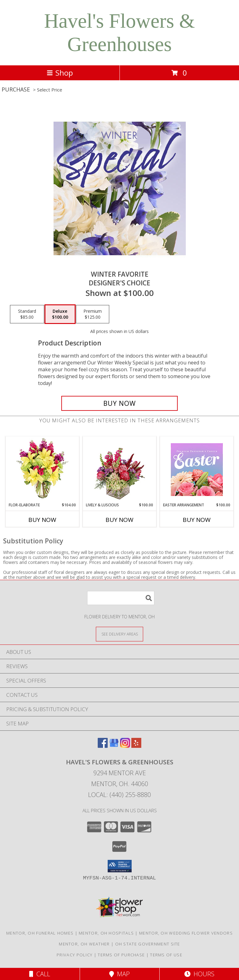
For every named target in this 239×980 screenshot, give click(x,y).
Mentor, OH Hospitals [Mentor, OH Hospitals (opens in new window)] (106, 933)
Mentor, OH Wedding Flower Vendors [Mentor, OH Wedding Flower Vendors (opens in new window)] (186, 933)
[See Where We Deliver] (119, 634)
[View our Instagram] (125, 746)
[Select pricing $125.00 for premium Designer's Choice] (93, 314)
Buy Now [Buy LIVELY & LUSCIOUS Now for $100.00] (119, 520)
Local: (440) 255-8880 (119, 795)
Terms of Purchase (121, 955)
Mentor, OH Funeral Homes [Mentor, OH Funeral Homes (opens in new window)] (40, 933)
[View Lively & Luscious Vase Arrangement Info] (120, 469)
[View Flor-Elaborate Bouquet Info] (42, 469)
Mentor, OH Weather (84, 944)
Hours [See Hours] (199, 974)
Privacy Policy (75, 955)
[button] (120, 866)
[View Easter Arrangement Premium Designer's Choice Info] (197, 469)
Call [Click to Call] (40, 974)
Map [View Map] (119, 974)
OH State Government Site (148, 944)
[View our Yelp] (136, 746)
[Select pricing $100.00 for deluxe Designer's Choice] (60, 314)
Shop (60, 73)
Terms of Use (166, 955)
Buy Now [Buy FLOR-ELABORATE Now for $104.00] (42, 520)
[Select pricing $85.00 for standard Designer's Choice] (27, 314)
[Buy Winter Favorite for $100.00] (119, 403)
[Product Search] (121, 598)
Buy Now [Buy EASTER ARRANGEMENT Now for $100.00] (197, 520)
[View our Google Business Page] (114, 746)
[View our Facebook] (103, 746)
